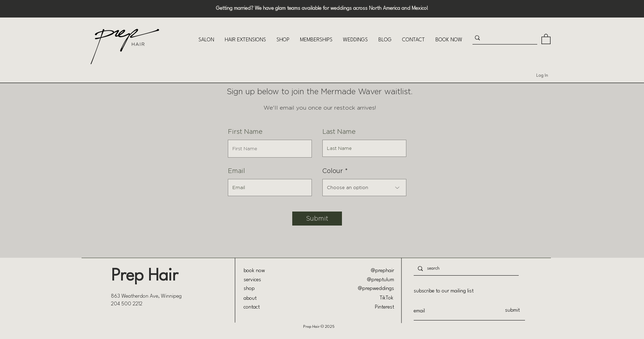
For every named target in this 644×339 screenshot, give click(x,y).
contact (252, 307)
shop (249, 289)
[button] (206, 40)
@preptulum (381, 280)
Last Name (339, 132)
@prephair (383, 271)
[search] (465, 268)
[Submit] (317, 219)
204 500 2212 (127, 304)
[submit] (512, 311)
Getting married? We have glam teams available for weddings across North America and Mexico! (322, 9)
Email (236, 171)
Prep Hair (145, 276)
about (250, 299)
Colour (333, 171)
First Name (245, 132)
